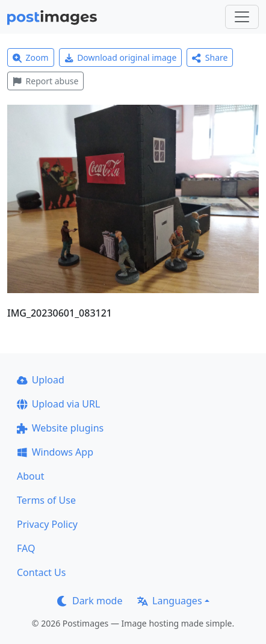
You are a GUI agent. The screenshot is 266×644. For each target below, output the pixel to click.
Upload (41, 380)
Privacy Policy (47, 524)
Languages (169, 601)
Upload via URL (58, 404)
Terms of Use (46, 500)
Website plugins (60, 428)
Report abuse (45, 81)
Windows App (55, 452)
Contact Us (41, 572)
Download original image (121, 57)
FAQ (26, 548)
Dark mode (90, 601)
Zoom (31, 57)
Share (210, 57)
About (30, 476)
